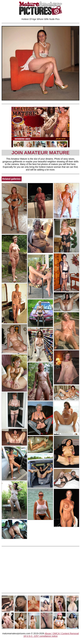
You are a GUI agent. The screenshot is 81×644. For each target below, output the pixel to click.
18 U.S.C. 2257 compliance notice (40, 636)
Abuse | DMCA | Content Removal (62, 633)
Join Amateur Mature (40, 153)
